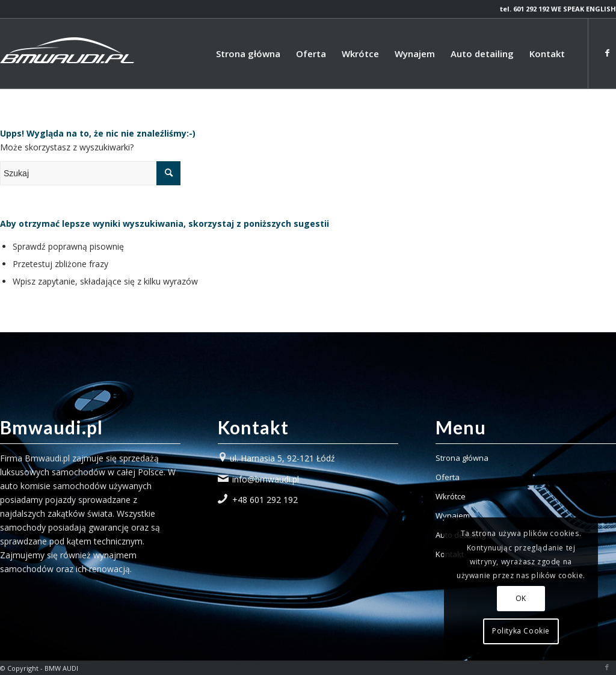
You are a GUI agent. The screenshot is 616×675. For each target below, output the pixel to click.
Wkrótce (451, 496)
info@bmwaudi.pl (266, 479)
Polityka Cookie (521, 631)
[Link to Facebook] (607, 53)
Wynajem (453, 516)
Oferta (448, 477)
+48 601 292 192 (265, 500)
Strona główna (462, 458)
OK (521, 598)
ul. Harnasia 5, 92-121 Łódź (282, 458)
